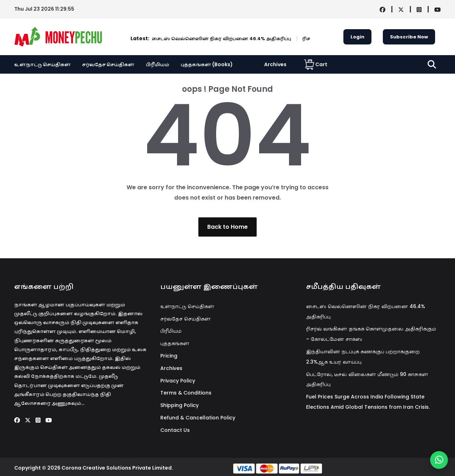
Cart (316, 64)
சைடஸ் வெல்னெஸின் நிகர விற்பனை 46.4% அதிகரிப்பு (187, 39)
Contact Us (175, 430)
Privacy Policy (178, 381)
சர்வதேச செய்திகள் (108, 64)
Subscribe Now (409, 37)
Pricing (169, 356)
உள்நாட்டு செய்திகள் (42, 64)
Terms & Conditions (186, 393)
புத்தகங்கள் (175, 343)
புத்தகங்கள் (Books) (207, 64)
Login (357, 37)
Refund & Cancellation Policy (198, 418)
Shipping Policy (180, 405)
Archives (275, 64)
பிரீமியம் (157, 64)
